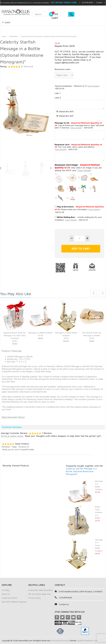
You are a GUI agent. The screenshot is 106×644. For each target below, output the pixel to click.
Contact (99, 2)
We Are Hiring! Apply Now (40, 594)
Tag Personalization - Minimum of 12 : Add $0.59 (77, 87)
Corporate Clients (9, 598)
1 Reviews (27, 66)
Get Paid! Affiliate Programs (14, 602)
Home (4, 36)
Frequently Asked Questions (41, 590)
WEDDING (14, 36)
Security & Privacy (60, 640)
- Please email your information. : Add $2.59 (79, 209)
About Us (6, 594)
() (93, 86)
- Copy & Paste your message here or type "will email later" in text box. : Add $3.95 (79, 125)
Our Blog (6, 590)
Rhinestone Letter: (63, 69)
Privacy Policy (35, 598)
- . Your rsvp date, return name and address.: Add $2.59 (78, 147)
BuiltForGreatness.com (88, 640)
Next (103, 293)
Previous (94, 293)
